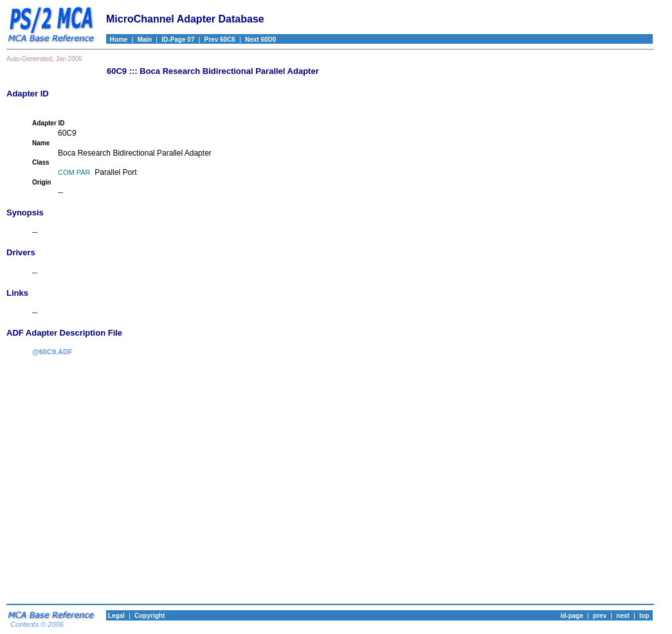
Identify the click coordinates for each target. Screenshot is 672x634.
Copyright (150, 616)
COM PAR (74, 172)
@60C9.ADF (52, 352)
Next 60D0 (260, 40)
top (644, 616)
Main (144, 40)
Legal (115, 616)
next (623, 616)
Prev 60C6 (220, 40)
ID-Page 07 (178, 40)
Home (117, 40)
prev (600, 616)
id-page (572, 616)
